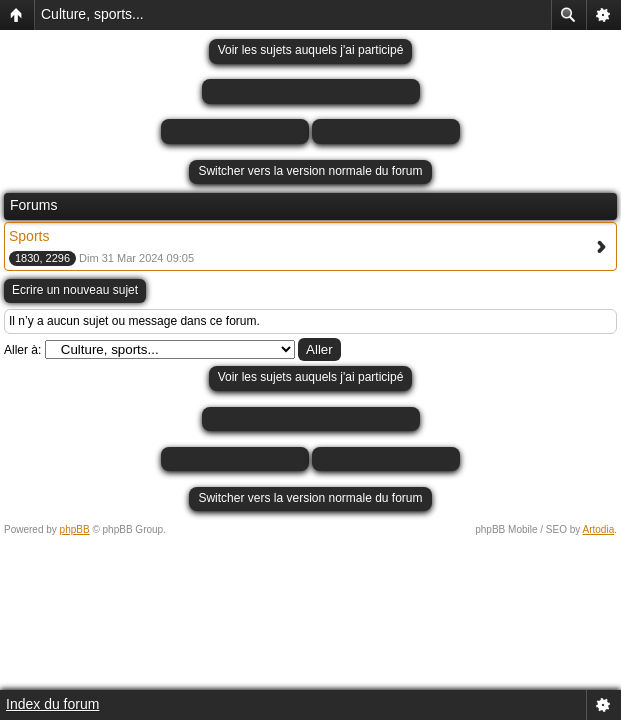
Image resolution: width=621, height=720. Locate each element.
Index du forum (52, 704)
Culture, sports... (92, 14)
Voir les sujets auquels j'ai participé (311, 50)
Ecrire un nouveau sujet (75, 290)
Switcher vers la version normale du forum (310, 171)
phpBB (75, 529)
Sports (29, 236)
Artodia (599, 529)
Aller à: (22, 350)
